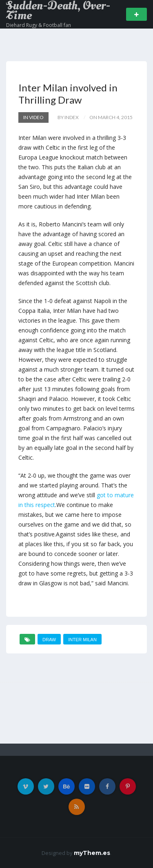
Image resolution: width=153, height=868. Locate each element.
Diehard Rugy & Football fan (39, 25)
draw (49, 640)
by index (68, 117)
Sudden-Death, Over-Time (58, 11)
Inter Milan (82, 640)
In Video (33, 117)
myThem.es (92, 853)
